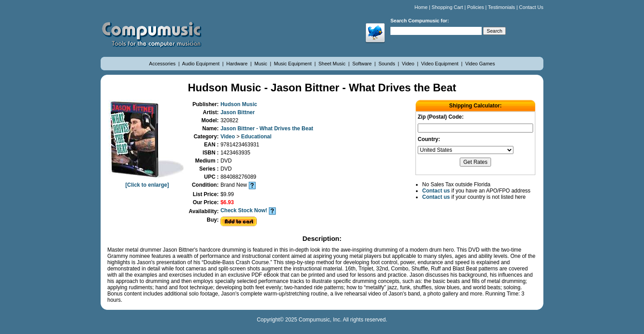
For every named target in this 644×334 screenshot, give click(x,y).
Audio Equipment (201, 64)
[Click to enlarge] (147, 182)
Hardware (238, 64)
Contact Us (531, 7)
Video (409, 64)
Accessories (163, 64)
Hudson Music (239, 104)
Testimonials (502, 7)
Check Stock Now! (244, 210)
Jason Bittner (238, 112)
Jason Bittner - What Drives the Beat (267, 128)
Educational (256, 137)
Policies (475, 7)
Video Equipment (441, 64)
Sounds (387, 64)
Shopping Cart (447, 7)
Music (262, 64)
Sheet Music (333, 64)
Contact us (436, 191)
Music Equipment (294, 64)
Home (421, 7)
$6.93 (227, 202)
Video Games (480, 64)
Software (363, 64)
